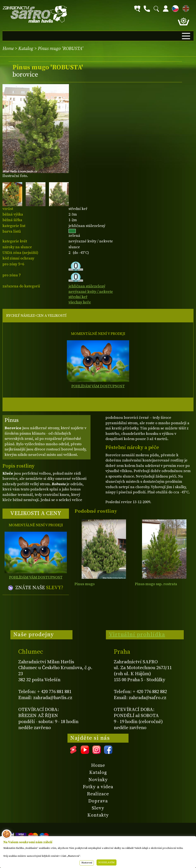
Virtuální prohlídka (137, 635)
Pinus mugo (85, 584)
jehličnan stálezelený (87, 286)
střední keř (78, 297)
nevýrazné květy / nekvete (91, 292)
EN (185, 8)
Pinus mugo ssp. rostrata (156, 584)
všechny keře (80, 302)
